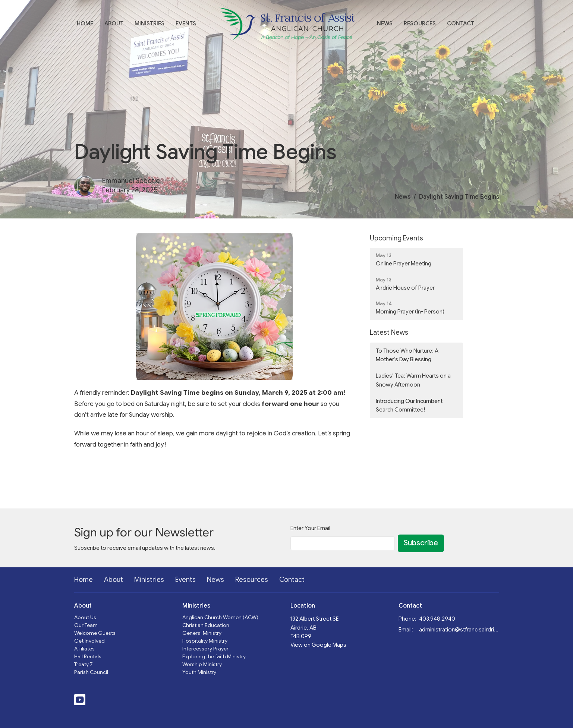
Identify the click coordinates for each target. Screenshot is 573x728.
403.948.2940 (437, 619)
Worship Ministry (202, 664)
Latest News (389, 333)
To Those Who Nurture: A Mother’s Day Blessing (407, 355)
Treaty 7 (84, 664)
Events (186, 23)
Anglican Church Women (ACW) (220, 617)
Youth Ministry (199, 672)
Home (85, 23)
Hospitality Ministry (205, 641)
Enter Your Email (310, 528)
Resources (420, 23)
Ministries (149, 23)
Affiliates (84, 649)
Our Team (86, 625)
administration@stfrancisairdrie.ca (459, 630)
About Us (85, 617)
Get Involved (89, 641)
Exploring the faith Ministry (214, 656)
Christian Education (206, 625)
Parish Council (91, 672)
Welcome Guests (95, 633)
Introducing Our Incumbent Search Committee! (409, 405)
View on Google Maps (318, 645)
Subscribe (421, 543)
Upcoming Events (396, 238)
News (385, 23)
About (114, 23)
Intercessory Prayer (205, 649)
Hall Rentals (88, 656)
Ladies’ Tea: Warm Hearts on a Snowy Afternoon (413, 380)
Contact (461, 23)
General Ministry (202, 633)
